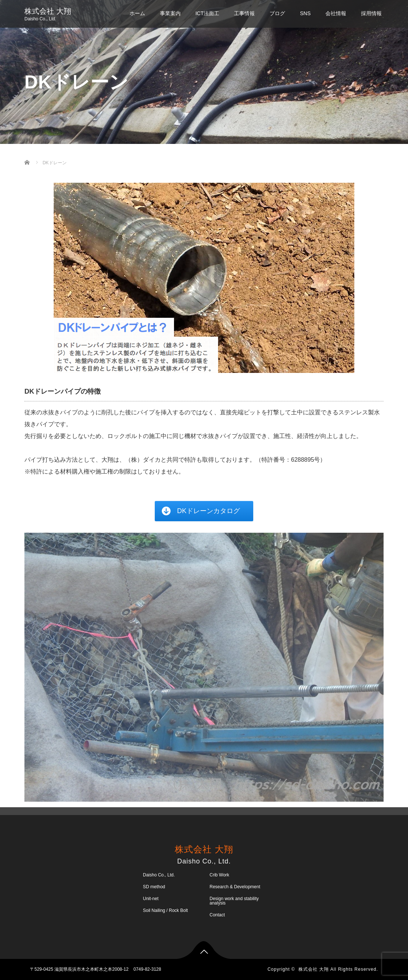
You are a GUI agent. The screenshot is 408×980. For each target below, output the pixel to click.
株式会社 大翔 (48, 11)
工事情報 (244, 13)
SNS (305, 13)
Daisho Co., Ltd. (159, 875)
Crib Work (219, 875)
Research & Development (235, 887)
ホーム (137, 13)
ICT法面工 (208, 13)
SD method (154, 887)
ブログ (277, 13)
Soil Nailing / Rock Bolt (165, 910)
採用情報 (371, 13)
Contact (217, 915)
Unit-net (151, 899)
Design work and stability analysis (234, 901)
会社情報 (336, 13)
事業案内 (170, 13)
